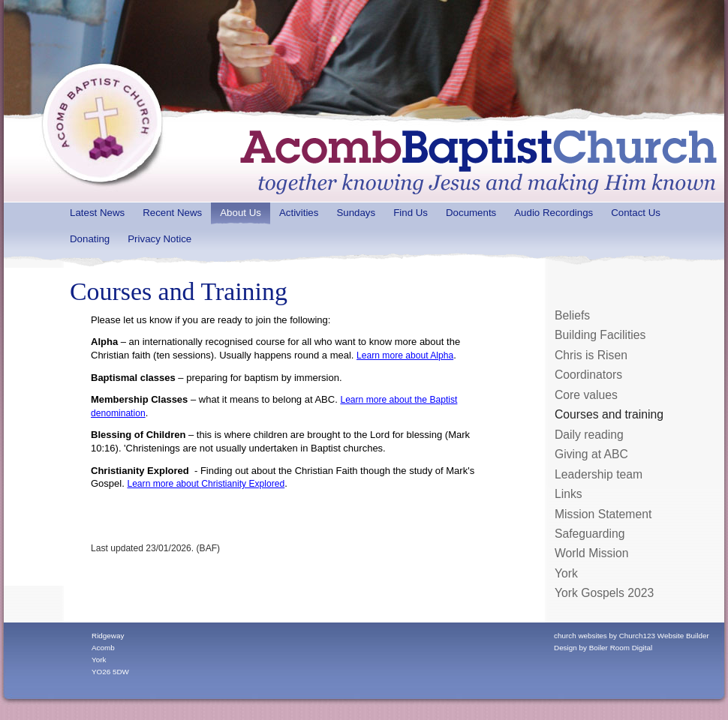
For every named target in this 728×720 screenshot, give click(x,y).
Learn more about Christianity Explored (206, 484)
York (566, 573)
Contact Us (636, 213)
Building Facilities (600, 335)
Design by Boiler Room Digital (603, 648)
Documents (471, 213)
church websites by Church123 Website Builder (632, 636)
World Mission (591, 553)
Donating (90, 239)
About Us (241, 213)
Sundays (356, 213)
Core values (586, 395)
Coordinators (588, 375)
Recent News (172, 213)
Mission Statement (603, 514)
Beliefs (572, 315)
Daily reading (589, 435)
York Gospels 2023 (604, 593)
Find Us (411, 213)
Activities (299, 213)
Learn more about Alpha (405, 355)
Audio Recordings (554, 213)
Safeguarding (590, 534)
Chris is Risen (591, 355)
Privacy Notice (159, 239)
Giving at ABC (591, 454)
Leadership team (599, 474)
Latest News (97, 213)
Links (569, 494)
